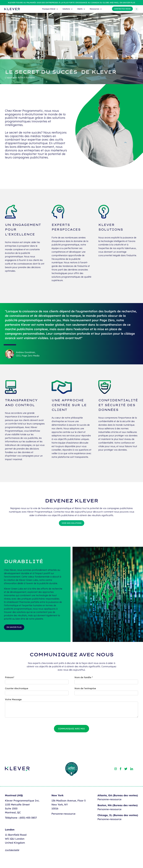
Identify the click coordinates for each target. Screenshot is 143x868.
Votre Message (13, 699)
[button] (50, 9)
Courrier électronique (17, 688)
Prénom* (10, 677)
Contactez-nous (122, 9)
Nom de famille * (84, 677)
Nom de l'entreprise (85, 688)
